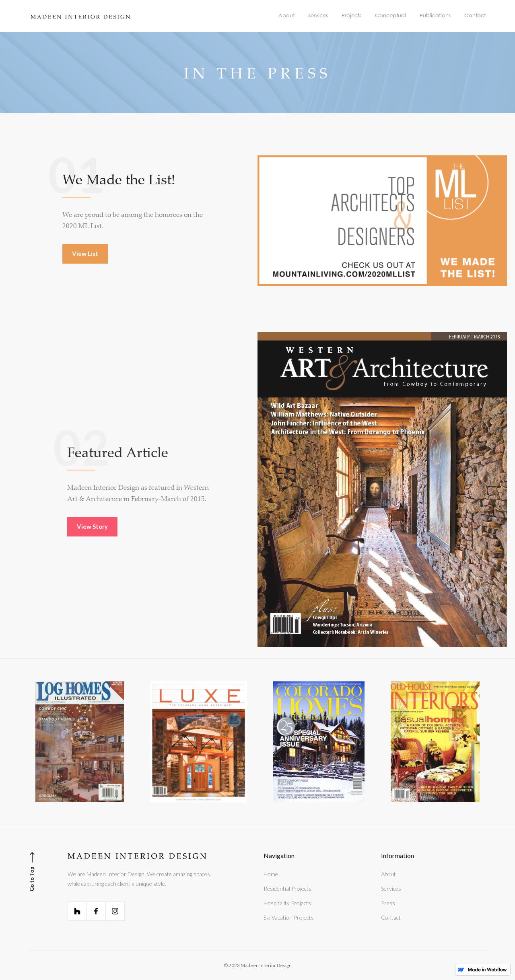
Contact (391, 917)
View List (85, 254)
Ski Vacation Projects (289, 917)
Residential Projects (287, 888)
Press (388, 903)
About (388, 874)
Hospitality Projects (287, 903)
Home (271, 874)
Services (391, 888)
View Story (100, 526)
